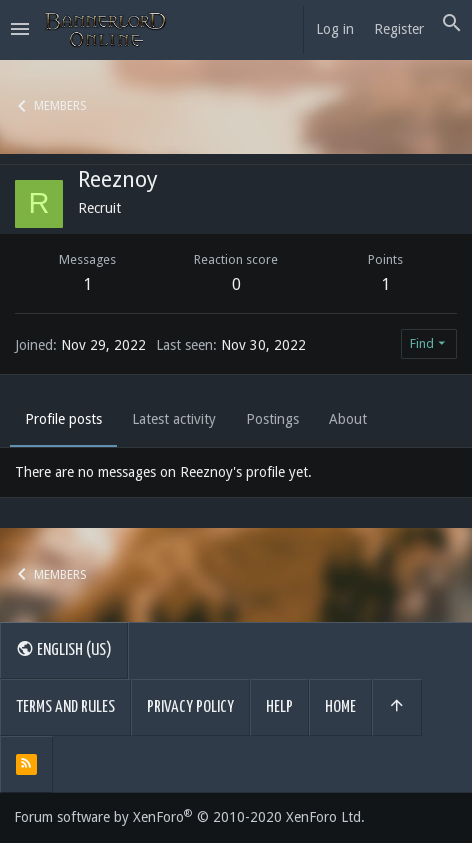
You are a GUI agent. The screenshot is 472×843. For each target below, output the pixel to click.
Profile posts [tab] (63, 419)
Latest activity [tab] (174, 419)
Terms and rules (65, 707)
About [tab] (348, 419)
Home (340, 707)
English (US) (64, 649)
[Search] (452, 24)
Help (279, 707)
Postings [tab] (272, 419)
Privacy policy (190, 707)
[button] (20, 30)
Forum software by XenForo (189, 817)
